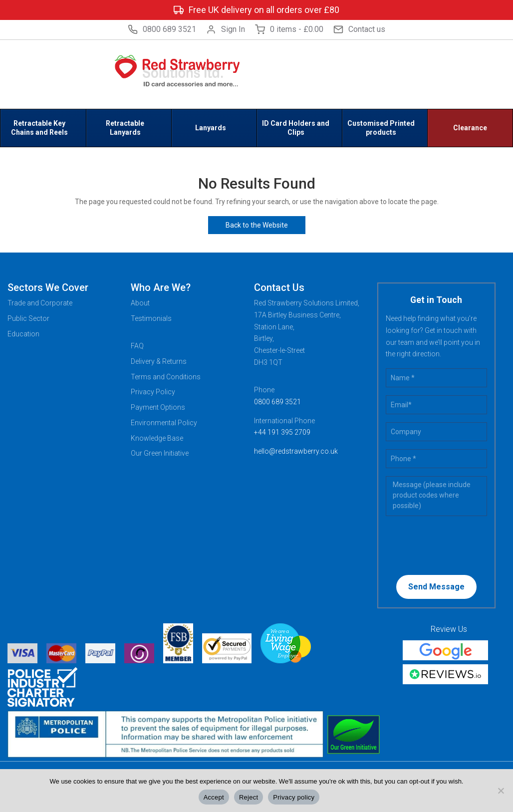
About (140, 303)
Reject (249, 797)
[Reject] (501, 791)
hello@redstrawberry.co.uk (296, 451)
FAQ (137, 346)
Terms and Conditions (166, 377)
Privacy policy (294, 797)
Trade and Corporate (40, 303)
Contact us (359, 29)
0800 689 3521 (162, 29)
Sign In (226, 29)
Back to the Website (257, 225)
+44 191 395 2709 (282, 432)
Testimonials (151, 318)
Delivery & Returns (159, 361)
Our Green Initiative (160, 453)
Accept (214, 797)
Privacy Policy (153, 392)
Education (23, 334)
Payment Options (158, 407)
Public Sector (28, 318)
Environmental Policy (164, 423)
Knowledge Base (157, 438)
